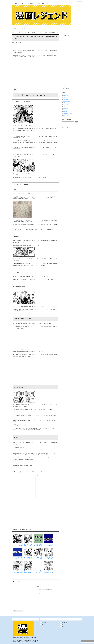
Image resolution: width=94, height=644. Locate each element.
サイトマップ (65, 624)
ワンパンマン (66, 105)
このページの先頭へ (88, 641)
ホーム (23, 28)
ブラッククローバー (67, 103)
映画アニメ (65, 112)
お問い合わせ (65, 622)
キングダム (65, 99)
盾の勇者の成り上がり (68, 113)
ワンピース (16, 28)
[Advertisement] (35, 77)
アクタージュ (66, 96)
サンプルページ (65, 626)
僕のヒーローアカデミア (68, 110)
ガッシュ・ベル (66, 98)
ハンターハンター (67, 101)
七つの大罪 (65, 108)
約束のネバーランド (67, 115)
